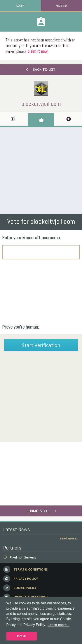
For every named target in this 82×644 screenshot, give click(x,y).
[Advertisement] (41, 170)
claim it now (38, 51)
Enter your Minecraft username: (31, 238)
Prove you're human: (21, 327)
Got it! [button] (22, 636)
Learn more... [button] (59, 625)
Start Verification (41, 345)
